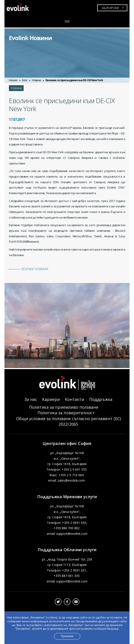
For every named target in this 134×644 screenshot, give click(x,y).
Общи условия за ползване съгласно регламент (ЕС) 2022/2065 (68, 421)
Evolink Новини (30, 38)
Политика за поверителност (66, 413)
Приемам (67, 636)
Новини (36, 80)
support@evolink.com (72, 534)
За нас (31, 399)
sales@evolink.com (71, 480)
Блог (25, 80)
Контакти (74, 399)
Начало (13, 80)
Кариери (51, 399)
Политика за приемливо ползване (64, 407)
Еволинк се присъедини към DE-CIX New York (74, 80)
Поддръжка (101, 399)
